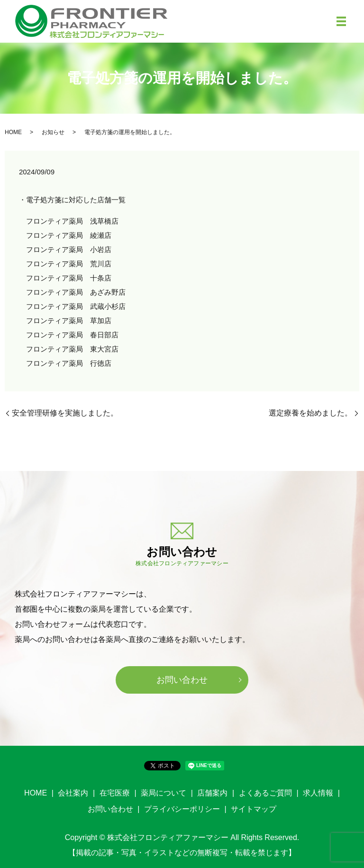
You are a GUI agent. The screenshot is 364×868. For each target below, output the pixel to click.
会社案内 (73, 793)
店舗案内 (212, 793)
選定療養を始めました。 (310, 413)
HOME (13, 132)
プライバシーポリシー (182, 809)
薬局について (164, 793)
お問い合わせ (182, 680)
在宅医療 (115, 793)
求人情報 (318, 793)
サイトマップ (254, 809)
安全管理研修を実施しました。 (65, 413)
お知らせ (53, 132)
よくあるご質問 (265, 793)
